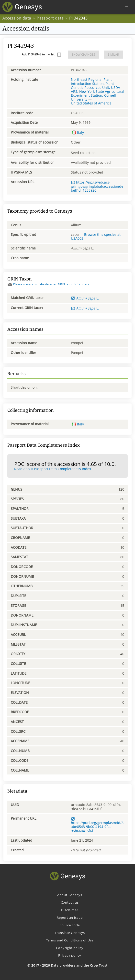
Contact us (70, 902)
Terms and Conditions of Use (70, 940)
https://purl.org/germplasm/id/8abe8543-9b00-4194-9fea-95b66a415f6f (97, 825)
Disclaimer (70, 910)
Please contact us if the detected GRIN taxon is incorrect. (49, 284)
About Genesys (70, 895)
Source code (70, 925)
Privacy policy (70, 955)
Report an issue (70, 918)
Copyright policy (70, 948)
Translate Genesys (70, 933)
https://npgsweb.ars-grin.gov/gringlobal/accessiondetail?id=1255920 (97, 186)
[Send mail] (10, 284)
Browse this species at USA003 (96, 236)
